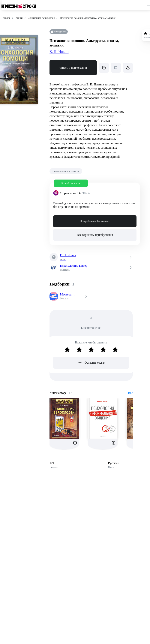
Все (130, 393)
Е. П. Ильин (59, 52)
